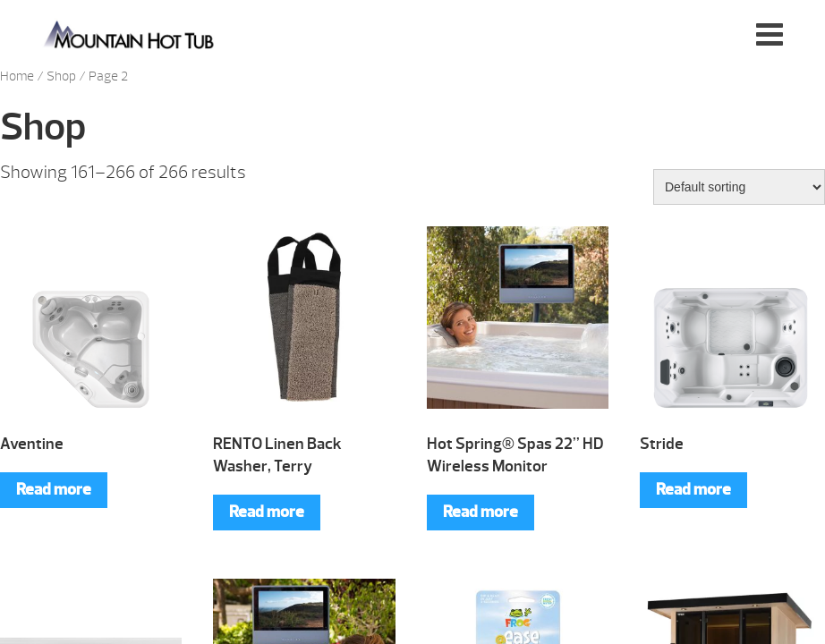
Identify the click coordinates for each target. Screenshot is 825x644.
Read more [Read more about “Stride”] (693, 490)
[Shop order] (739, 187)
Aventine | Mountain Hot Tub (130, 34)
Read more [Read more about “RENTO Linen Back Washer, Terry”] (267, 512)
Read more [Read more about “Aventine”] (54, 490)
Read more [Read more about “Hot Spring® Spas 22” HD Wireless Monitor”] (481, 512)
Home (17, 76)
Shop (61, 76)
